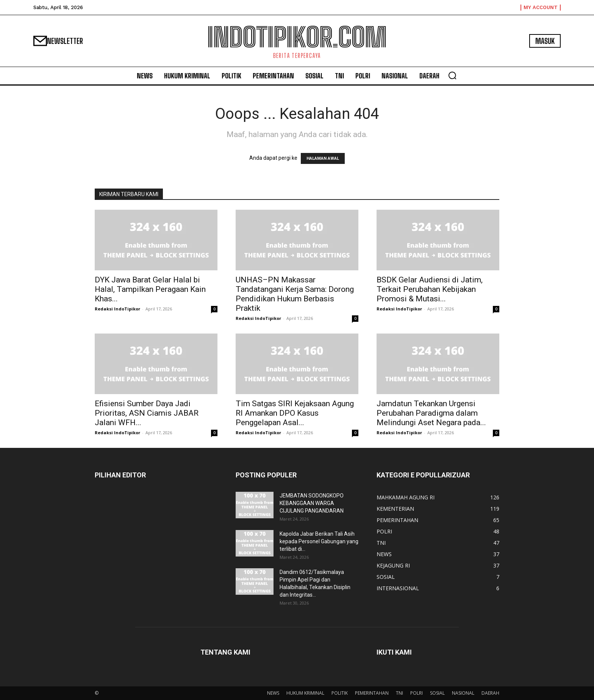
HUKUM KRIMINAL (305, 693)
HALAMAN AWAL (323, 158)
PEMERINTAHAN (372, 693)
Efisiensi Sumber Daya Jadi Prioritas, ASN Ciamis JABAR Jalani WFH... (147, 413)
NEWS (273, 693)
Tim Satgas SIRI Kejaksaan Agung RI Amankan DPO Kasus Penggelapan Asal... (295, 413)
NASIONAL (463, 693)
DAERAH (490, 693)
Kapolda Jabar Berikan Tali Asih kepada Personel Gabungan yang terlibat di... (319, 541)
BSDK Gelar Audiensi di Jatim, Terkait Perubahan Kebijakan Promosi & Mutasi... (430, 289)
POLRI (417, 693)
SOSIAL (437, 693)
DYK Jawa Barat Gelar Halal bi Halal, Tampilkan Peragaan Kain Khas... (150, 289)
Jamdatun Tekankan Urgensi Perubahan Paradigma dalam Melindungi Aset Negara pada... (431, 413)
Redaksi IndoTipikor (117, 309)
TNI (399, 693)
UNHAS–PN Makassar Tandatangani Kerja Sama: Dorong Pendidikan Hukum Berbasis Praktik (295, 294)
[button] (452, 75)
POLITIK (340, 693)
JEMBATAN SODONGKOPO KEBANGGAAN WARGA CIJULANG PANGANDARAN (312, 503)
